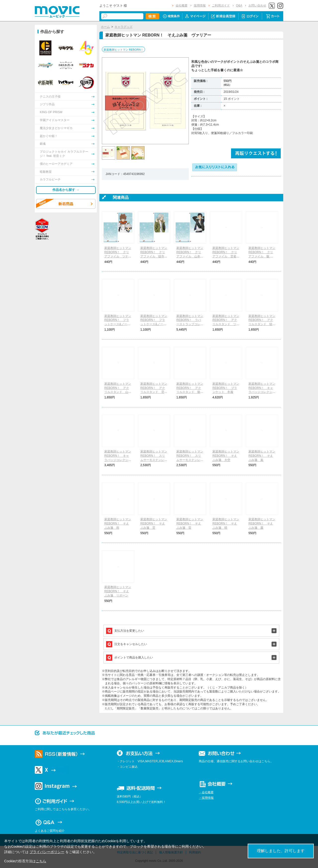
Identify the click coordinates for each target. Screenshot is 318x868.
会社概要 (182, 5)
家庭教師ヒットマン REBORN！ (123, 50)
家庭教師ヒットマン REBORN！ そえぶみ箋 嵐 (262, 456)
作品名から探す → (66, 190)
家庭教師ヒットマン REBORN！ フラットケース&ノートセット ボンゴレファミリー (118, 324)
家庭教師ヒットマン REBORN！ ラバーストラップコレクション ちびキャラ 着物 (190, 324)
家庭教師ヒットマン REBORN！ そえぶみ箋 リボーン (118, 591)
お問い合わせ (257, 5)
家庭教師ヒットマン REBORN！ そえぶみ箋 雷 (190, 523)
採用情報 (200, 5)
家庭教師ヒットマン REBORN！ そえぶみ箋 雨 (118, 523)
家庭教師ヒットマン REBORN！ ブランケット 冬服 (226, 388)
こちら (41, 861)
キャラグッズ (123, 27)
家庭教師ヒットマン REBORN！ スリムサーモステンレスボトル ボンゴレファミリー (154, 460)
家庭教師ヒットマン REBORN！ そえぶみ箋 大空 (226, 456)
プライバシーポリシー (47, 852)
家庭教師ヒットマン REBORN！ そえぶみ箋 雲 (154, 523)
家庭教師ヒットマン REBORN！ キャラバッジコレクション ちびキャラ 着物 (118, 460)
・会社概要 (206, 792)
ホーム (105, 27)
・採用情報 (206, 798)
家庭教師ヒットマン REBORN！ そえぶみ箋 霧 (262, 523)
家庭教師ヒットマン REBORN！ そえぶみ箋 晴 (226, 523)
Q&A (239, 5)
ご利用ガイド (221, 5)
